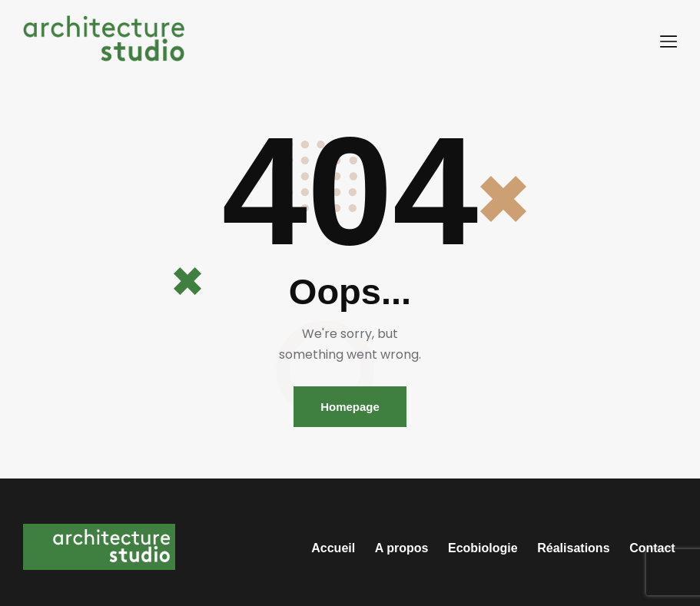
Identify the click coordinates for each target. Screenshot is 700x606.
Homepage (350, 407)
